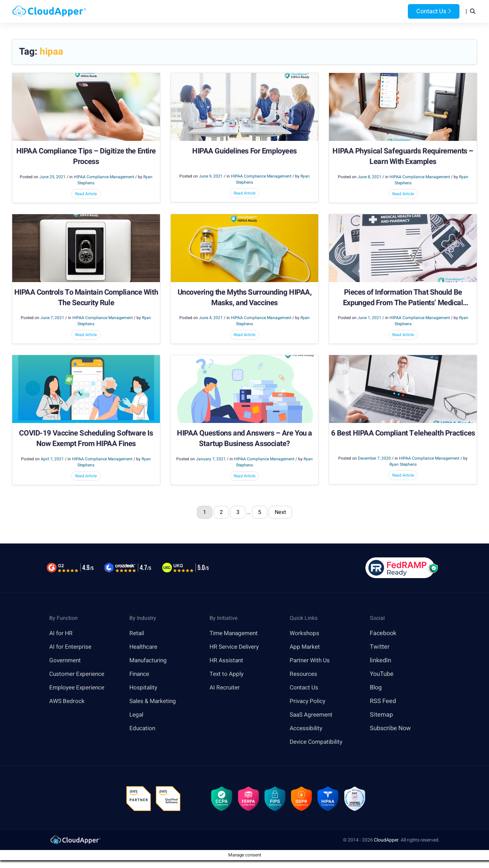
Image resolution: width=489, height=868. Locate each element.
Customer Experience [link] (78, 674)
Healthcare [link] (144, 647)
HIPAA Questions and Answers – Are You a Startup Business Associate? (244, 439)
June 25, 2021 (52, 177)
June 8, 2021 (369, 177)
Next (280, 513)
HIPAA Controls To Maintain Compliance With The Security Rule (86, 298)
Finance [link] (140, 674)
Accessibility (307, 729)
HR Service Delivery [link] (236, 647)
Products (191, 11)
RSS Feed (383, 701)
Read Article (86, 194)
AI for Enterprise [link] (71, 647)
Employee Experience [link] (78, 688)
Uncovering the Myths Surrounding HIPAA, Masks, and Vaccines (245, 298)
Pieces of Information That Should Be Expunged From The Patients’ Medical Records (403, 298)
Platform (229, 11)
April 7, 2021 (52, 459)
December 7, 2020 (374, 459)
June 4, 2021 (211, 318)
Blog (334, 11)
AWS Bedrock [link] (68, 701)
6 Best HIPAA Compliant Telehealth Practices (403, 434)
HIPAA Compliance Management (104, 177)
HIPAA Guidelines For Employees (244, 152)
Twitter (380, 647)
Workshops (305, 634)
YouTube (382, 674)
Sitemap (381, 715)
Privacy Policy (309, 701)
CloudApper (386, 842)
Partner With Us (311, 661)
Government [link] (66, 661)
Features (267, 11)
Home (160, 11)
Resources (304, 11)
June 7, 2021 (52, 318)
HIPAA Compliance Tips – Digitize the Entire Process (86, 157)
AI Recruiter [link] (225, 688)
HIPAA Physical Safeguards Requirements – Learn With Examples (403, 157)
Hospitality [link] (144, 688)
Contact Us (434, 11)
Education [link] (143, 729)
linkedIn (381, 661)
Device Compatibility (318, 742)
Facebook (383, 634)
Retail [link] (137, 634)
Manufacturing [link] (149, 661)
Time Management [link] (236, 634)
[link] (75, 842)
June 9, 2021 (211, 177)
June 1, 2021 (369, 318)
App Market (305, 647)
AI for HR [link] (61, 634)
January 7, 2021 (211, 459)
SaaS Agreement (313, 715)
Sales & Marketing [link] (154, 701)
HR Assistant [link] (227, 661)
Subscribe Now (390, 729)
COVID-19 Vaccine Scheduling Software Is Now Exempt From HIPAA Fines (86, 439)
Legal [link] (137, 715)
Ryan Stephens (403, 465)
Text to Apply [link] (227, 674)
